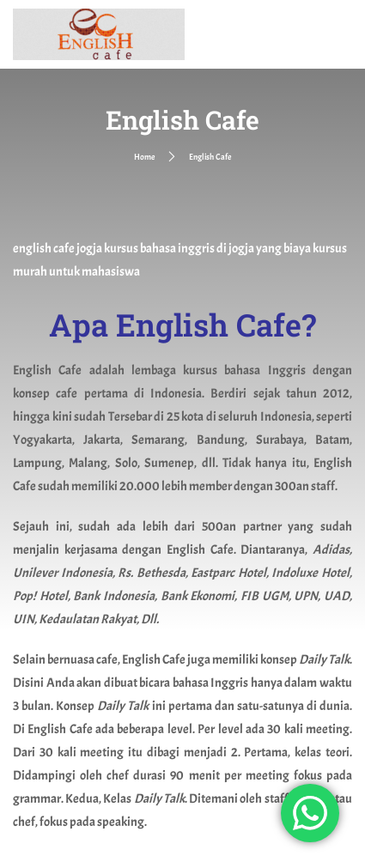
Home (144, 157)
